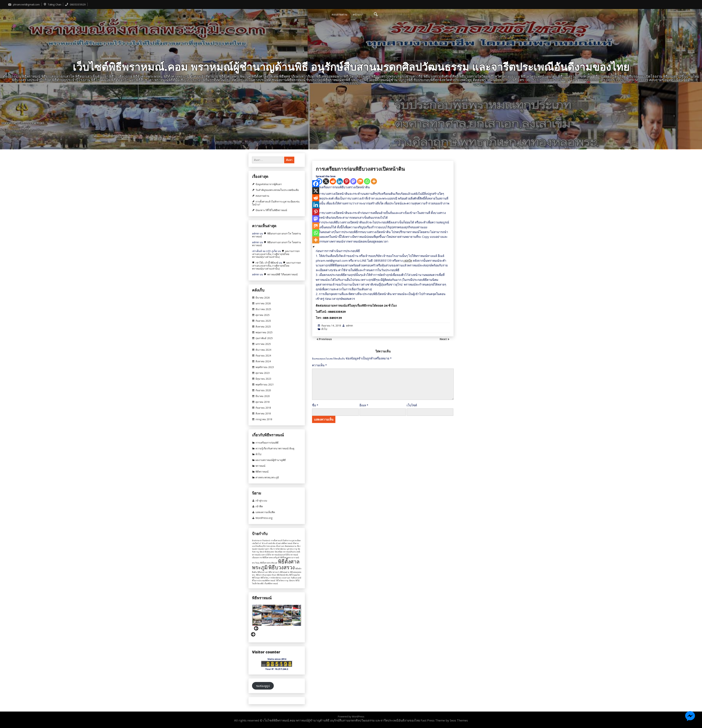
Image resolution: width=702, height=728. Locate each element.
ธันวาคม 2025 (263, 309)
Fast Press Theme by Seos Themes (444, 720)
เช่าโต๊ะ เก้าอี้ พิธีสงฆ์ (267, 263)
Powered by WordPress (351, 716)
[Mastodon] (353, 350)
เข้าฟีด (259, 506)
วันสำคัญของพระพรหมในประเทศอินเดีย (277, 190)
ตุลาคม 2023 (263, 373)
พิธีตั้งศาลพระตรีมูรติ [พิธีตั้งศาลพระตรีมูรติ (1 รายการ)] (271, 558)
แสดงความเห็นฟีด (265, 512)
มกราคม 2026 (263, 303)
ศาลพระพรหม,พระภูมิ (267, 477)
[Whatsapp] (367, 350)
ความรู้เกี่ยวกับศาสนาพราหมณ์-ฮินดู (275, 448)
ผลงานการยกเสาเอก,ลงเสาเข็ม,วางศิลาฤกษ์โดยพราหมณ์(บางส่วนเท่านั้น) (276, 254)
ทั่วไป (324, 497)
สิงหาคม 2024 (263, 361)
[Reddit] (333, 350)
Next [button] (253, 635)
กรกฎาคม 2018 (264, 419)
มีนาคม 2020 (263, 396)
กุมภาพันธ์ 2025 (264, 338)
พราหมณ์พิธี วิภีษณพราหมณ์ (282, 274)
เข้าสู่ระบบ (261, 501)
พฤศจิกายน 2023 (265, 367)
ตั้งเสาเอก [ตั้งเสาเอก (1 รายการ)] (280, 546)
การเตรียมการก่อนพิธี (267, 443)
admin (349, 494)
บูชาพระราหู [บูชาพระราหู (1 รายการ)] (292, 549)
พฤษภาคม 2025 (264, 332)
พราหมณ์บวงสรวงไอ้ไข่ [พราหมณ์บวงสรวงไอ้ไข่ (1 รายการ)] (261, 555)
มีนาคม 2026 (263, 298)
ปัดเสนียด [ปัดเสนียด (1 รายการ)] (279, 552)
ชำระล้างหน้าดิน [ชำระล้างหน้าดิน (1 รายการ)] (269, 543)
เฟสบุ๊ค (408, 429)
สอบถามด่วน (339, 14)
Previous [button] (256, 629)
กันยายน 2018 (263, 408)
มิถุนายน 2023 (263, 379)
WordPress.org (264, 518)
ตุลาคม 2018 (263, 402)
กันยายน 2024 (263, 356)
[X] (326, 350)
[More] (374, 350)
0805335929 (75, 4)
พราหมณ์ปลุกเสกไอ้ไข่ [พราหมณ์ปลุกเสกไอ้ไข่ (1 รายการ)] (281, 555)
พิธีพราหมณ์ (262, 472)
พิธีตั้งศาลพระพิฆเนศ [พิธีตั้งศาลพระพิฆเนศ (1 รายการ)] (269, 563)
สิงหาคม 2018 (263, 414)
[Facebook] (316, 352)
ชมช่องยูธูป (263, 686)
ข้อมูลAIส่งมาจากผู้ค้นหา (269, 184)
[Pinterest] (347, 350)
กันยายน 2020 (263, 390)
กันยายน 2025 (263, 321)
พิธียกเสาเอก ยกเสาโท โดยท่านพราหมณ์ (277, 235)
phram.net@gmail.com (24, 4)
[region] (277, 621)
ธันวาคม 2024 (263, 350)
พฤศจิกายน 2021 (265, 385)
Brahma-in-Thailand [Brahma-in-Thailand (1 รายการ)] (261, 540)
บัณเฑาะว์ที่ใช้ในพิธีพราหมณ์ (271, 210)
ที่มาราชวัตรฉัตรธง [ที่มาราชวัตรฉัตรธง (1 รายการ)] (278, 549)
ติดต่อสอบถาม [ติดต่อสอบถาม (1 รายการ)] (291, 546)
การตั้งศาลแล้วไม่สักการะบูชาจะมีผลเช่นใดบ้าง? (276, 203)
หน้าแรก (358, 14)
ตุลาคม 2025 (263, 315)
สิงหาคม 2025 (263, 327)
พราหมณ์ (260, 466)
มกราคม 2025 (263, 344)
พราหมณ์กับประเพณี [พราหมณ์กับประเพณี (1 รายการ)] (292, 552)
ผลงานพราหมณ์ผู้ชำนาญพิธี (271, 460)
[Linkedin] (340, 350)
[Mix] (360, 350)
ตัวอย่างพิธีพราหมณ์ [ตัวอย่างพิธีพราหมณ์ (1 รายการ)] (284, 543)
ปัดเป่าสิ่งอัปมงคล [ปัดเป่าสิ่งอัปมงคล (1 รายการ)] (267, 552)
